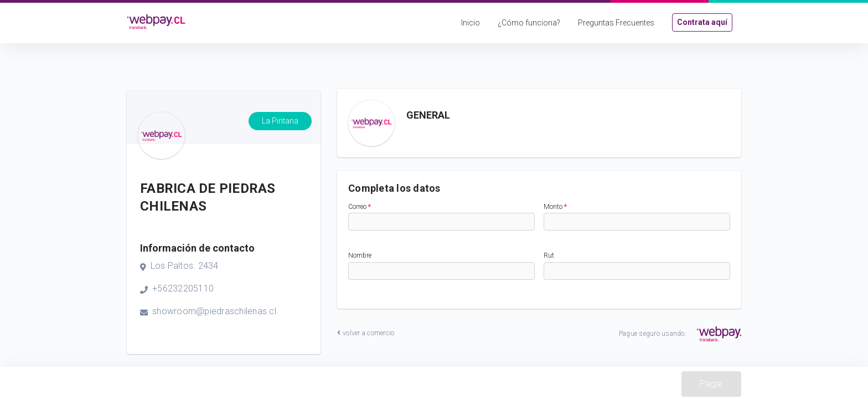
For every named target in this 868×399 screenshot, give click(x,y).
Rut (549, 255)
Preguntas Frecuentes (616, 23)
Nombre (360, 255)
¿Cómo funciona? (529, 23)
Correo (360, 207)
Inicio (471, 23)
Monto (555, 207)
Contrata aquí (702, 22)
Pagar (711, 384)
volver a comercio (366, 333)
